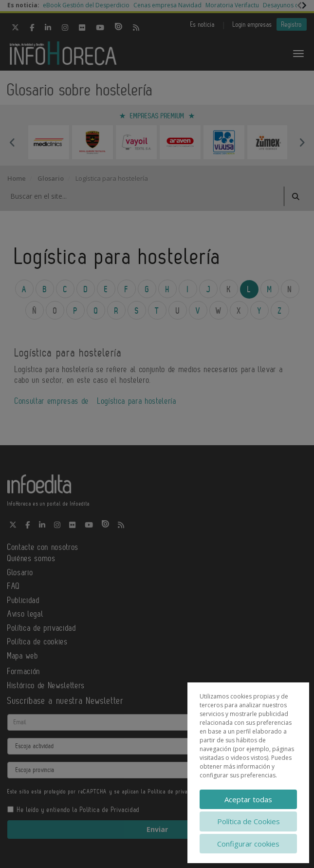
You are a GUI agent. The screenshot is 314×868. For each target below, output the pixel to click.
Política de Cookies (249, 821)
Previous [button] (12, 142)
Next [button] (302, 142)
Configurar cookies (248, 844)
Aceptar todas (248, 799)
